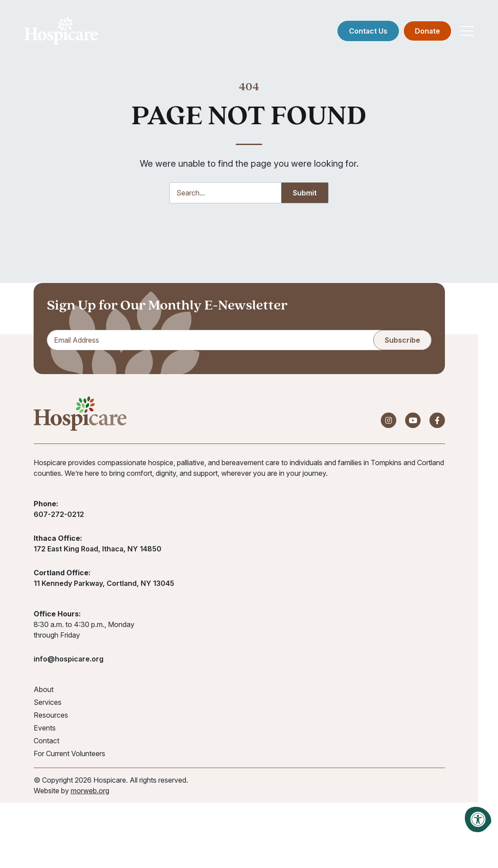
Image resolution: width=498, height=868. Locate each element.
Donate (427, 31)
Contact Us (368, 31)
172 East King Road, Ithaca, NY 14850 (98, 549)
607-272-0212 (59, 515)
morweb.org (90, 791)
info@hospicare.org (69, 659)
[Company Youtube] (413, 421)
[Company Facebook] (437, 421)
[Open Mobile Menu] (467, 31)
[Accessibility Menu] (478, 819)
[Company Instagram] (389, 421)
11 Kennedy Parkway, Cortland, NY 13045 (104, 584)
